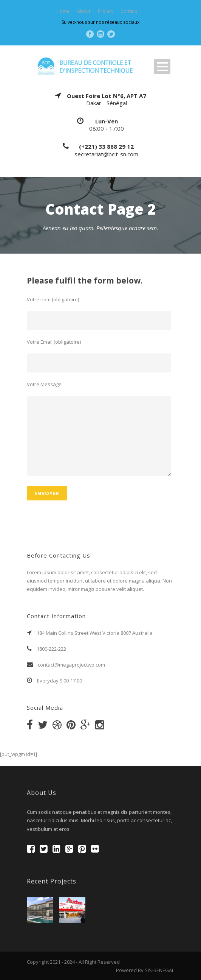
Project (105, 11)
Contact (129, 11)
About (84, 11)
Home (63, 11)
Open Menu (162, 66)
